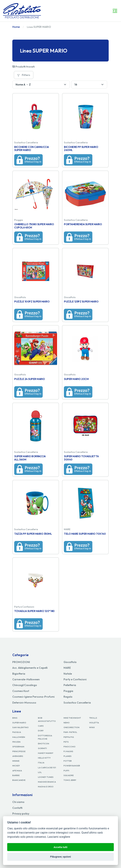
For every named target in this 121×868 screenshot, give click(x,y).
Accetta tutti (61, 847)
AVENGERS (18, 756)
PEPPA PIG (69, 737)
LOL (40, 772)
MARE (67, 668)
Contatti (17, 808)
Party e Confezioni (75, 679)
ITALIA (41, 763)
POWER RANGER (72, 766)
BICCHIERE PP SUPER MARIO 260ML (81, 149)
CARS (41, 726)
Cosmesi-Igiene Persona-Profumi (33, 697)
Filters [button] (24, 75)
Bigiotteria (19, 674)
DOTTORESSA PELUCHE (45, 737)
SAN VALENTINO (20, 727)
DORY (41, 731)
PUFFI (66, 771)
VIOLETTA (94, 723)
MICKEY (16, 766)
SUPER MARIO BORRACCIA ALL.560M (30, 458)
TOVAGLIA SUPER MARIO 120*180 (34, 611)
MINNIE (16, 761)
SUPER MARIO (19, 723)
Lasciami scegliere (59, 837)
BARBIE (16, 775)
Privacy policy (21, 814)
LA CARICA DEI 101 (47, 767)
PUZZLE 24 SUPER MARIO (30, 379)
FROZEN (16, 742)
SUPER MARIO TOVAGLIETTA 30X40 (81, 458)
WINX (92, 727)
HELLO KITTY (44, 758)
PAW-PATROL (70, 732)
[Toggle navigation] (115, 11)
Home (16, 27)
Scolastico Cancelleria (77, 703)
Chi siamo (18, 802)
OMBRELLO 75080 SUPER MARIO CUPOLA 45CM (34, 226)
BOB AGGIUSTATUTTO (47, 719)
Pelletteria (70, 685)
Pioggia (68, 691)
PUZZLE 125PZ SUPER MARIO (81, 302)
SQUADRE (69, 775)
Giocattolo (70, 662)
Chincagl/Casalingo (25, 685)
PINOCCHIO (70, 747)
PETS (66, 742)
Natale (68, 674)
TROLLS (93, 718)
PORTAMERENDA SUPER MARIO (83, 224)
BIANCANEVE (19, 780)
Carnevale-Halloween (26, 679)
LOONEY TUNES (46, 777)
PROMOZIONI (21, 662)
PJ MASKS (68, 751)
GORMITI (42, 748)
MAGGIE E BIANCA (47, 782)
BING (15, 718)
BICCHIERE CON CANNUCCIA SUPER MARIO (32, 149)
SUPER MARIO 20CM (76, 379)
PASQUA (17, 732)
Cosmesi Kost (21, 691)
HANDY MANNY (46, 753)
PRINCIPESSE (19, 751)
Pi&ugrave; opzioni (60, 857)
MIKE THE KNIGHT (72, 718)
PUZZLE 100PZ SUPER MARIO (32, 302)
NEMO (67, 723)
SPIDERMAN (18, 747)
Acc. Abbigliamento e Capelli (30, 668)
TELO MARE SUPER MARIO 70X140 (85, 534)
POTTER (68, 761)
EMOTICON (44, 744)
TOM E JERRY (70, 780)
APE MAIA (17, 771)
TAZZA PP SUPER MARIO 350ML (33, 534)
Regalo (68, 697)
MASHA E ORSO (46, 787)
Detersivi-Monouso (24, 703)
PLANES (68, 756)
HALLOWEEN (19, 737)
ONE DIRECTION (71, 727)
